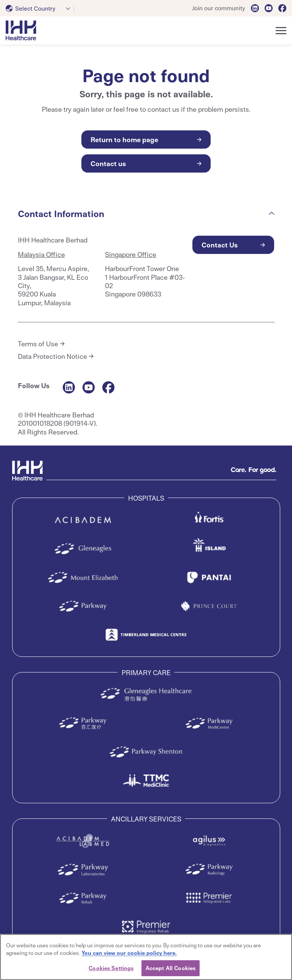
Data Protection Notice (52, 356)
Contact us (108, 163)
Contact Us (220, 245)
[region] (146, 957)
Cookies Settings (111, 968)
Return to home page (124, 139)
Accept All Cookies (171, 968)
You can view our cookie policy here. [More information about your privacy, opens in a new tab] (129, 953)
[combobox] (40, 8)
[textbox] (32, 8)
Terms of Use (38, 344)
